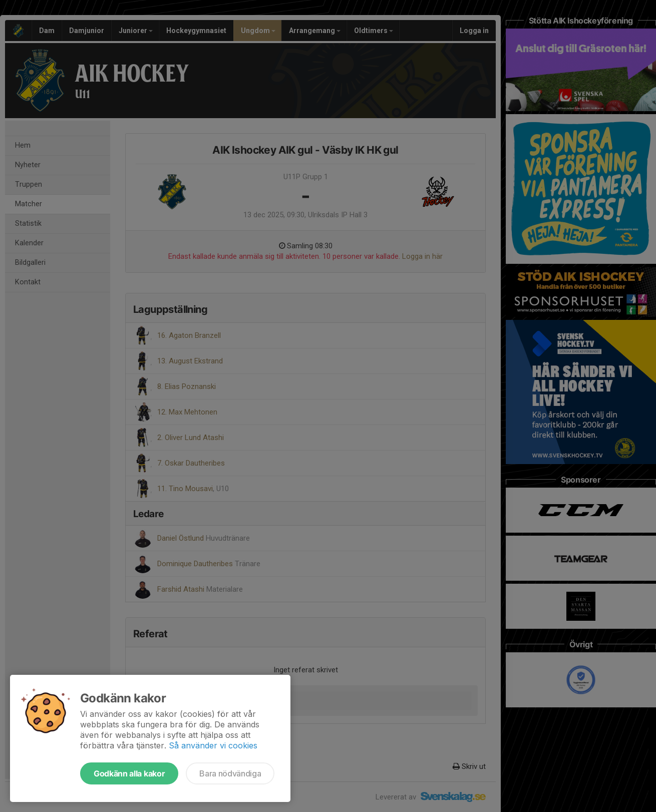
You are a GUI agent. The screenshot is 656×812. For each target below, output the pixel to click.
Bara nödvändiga (230, 773)
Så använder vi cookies (213, 745)
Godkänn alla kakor (129, 773)
